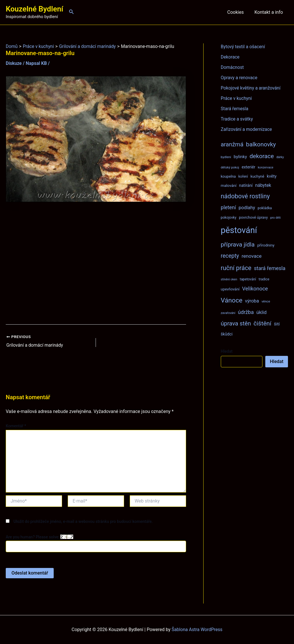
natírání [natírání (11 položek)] (246, 185)
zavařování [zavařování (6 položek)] (228, 313)
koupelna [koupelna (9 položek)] (228, 176)
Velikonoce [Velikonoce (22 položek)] (255, 289)
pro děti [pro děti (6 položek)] (276, 218)
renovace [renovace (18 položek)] (252, 256)
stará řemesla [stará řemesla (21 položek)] (270, 268)
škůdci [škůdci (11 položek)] (227, 334)
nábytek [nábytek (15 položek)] (263, 185)
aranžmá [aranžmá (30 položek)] (232, 144)
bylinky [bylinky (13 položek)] (240, 157)
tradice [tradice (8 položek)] (264, 279)
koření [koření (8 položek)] (243, 176)
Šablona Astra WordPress (197, 630)
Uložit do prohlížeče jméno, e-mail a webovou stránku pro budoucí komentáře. (83, 521)
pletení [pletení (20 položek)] (228, 207)
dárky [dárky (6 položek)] (280, 157)
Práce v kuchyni (237, 98)
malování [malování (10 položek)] (229, 185)
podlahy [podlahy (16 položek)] (247, 208)
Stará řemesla (235, 109)
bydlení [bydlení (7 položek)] (226, 157)
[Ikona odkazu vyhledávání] (71, 12)
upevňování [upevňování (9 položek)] (230, 289)
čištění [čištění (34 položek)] (262, 323)
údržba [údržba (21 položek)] (246, 312)
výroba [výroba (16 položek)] (252, 301)
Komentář (16, 426)
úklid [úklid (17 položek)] (262, 312)
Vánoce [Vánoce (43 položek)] (232, 300)
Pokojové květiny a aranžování (251, 88)
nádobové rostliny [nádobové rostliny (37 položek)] (245, 196)
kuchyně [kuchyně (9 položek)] (258, 176)
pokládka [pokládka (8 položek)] (265, 208)
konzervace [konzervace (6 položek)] (266, 167)
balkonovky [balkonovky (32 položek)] (261, 144)
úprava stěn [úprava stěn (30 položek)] (236, 323)
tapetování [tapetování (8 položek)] (248, 279)
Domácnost (233, 67)
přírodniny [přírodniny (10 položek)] (266, 245)
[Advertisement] (96, 263)
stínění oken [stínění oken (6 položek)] (229, 279)
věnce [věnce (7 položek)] (266, 301)
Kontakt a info (269, 12)
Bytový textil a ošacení (243, 47)
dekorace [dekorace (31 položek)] (262, 156)
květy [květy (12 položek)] (272, 176)
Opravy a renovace (239, 78)
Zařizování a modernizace (247, 129)
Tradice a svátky (237, 119)
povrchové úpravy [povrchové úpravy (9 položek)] (253, 217)
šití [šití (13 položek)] (277, 324)
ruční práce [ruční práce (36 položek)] (236, 268)
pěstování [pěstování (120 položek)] (239, 230)
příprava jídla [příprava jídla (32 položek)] (238, 245)
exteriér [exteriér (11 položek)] (248, 167)
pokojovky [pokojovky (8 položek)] (229, 218)
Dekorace (230, 57)
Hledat (227, 351)
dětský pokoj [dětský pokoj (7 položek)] (230, 167)
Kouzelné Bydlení (34, 9)
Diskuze (14, 63)
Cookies (238, 12)
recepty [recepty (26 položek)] (230, 256)
